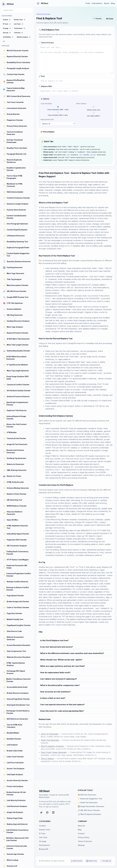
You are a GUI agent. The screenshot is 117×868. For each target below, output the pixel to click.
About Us (82, 826)
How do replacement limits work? (55, 672)
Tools (88, 3)
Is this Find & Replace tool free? (54, 640)
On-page (43, 841)
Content (42, 826)
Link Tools (43, 837)
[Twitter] (41, 812)
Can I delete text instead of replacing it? (59, 679)
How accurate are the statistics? (55, 692)
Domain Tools (45, 830)
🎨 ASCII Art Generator (87, 795)
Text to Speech (47, 758)
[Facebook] (47, 812)
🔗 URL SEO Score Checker (89, 810)
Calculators (97, 3)
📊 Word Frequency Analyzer (90, 814)
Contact (81, 833)
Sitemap (81, 845)
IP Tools (42, 833)
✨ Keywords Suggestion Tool (90, 798)
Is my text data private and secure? (57, 647)
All (4, 41)
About (107, 3)
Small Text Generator (92, 724)
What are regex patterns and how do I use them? (63, 666)
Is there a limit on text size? (53, 698)
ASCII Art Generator (70, 724)
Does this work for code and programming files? (62, 711)
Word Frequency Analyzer (52, 746)
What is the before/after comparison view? (60, 685)
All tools (110, 19)
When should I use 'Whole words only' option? (61, 660)
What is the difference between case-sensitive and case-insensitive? (72, 653)
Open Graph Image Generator (54, 752)
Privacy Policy (84, 837)
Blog (113, 3)
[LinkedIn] (53, 812)
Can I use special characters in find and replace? (62, 704)
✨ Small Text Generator (88, 802)
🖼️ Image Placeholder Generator (91, 806)
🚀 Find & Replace (47, 132)
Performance (44, 845)
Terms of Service (85, 841)
